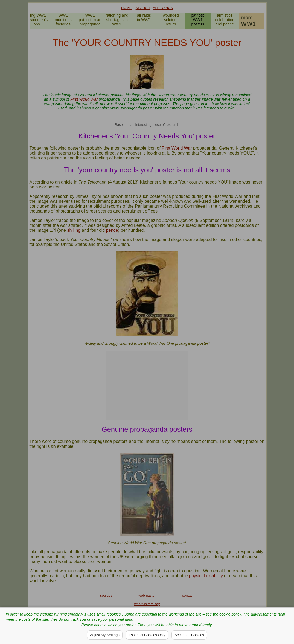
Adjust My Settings (105, 635)
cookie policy (230, 614)
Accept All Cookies (189, 635)
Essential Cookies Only (147, 635)
